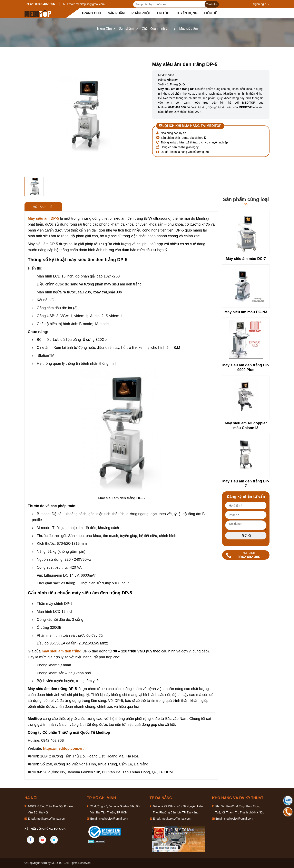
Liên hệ (210, 13)
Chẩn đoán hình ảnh (156, 29)
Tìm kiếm (212, 4)
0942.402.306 (45, 4)
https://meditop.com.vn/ (64, 748)
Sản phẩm (116, 13)
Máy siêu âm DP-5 (44, 218)
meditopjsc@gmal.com (90, 4)
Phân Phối (141, 13)
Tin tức (163, 13)
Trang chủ (91, 13)
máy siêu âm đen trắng (62, 651)
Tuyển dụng (187, 13)
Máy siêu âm (189, 29)
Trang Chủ (104, 29)
